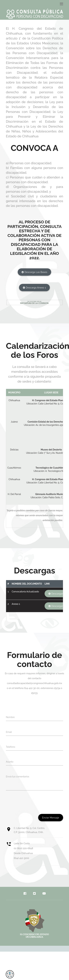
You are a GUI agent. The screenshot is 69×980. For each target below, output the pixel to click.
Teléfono (10, 747)
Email (9, 732)
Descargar (56, 594)
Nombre (10, 717)
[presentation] (31, 803)
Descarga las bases (34, 272)
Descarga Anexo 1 (34, 288)
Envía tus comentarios (18, 777)
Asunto (10, 762)
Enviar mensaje (51, 818)
